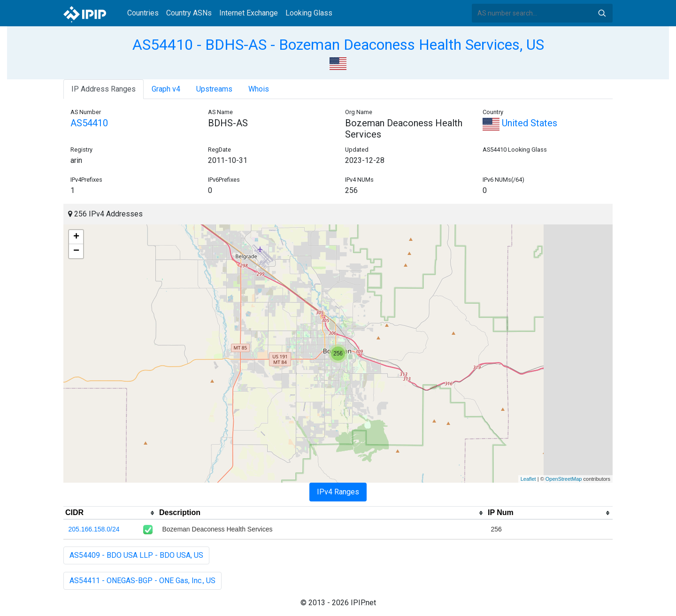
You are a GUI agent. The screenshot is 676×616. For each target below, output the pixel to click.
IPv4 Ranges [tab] (338, 492)
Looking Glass (309, 13)
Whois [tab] (259, 89)
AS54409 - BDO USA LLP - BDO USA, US (136, 555)
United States (520, 123)
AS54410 (89, 123)
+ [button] (76, 237)
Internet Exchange (249, 13)
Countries (143, 13)
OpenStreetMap (564, 479)
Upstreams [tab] (214, 89)
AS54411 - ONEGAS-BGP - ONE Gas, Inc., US (142, 581)
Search (602, 13)
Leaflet (528, 479)
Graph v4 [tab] (166, 89)
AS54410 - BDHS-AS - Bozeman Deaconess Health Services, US (338, 45)
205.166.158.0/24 (94, 529)
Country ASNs (189, 13)
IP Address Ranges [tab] (104, 89)
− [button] (76, 251)
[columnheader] (110, 513)
